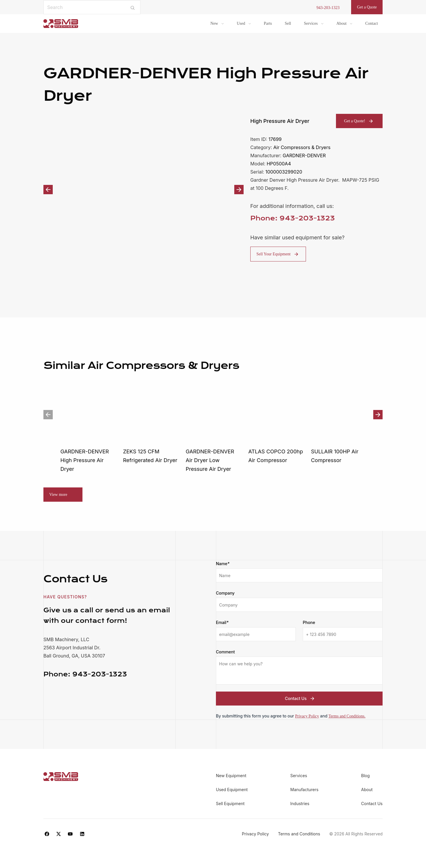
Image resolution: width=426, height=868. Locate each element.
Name (223, 564)
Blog (365, 776)
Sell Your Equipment (278, 254)
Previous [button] (48, 190)
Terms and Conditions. (347, 716)
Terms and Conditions (299, 834)
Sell (288, 23)
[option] (144, 189)
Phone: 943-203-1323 (293, 218)
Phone (309, 622)
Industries (300, 804)
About (341, 23)
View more (58, 495)
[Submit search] (133, 7)
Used (241, 23)
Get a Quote (367, 7)
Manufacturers (304, 790)
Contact (372, 23)
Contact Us (300, 699)
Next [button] (239, 190)
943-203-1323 (328, 8)
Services (311, 23)
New (214, 23)
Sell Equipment (230, 804)
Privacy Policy (307, 716)
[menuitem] (217, 24)
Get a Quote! (359, 121)
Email (222, 623)
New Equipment (231, 776)
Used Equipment (232, 790)
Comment (225, 652)
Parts (268, 23)
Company (225, 593)
